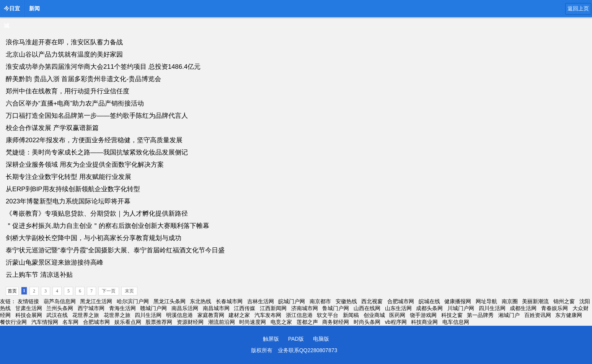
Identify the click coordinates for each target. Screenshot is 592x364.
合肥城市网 (401, 301)
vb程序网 (396, 322)
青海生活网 (122, 308)
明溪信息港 (179, 315)
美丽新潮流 (535, 301)
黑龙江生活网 (96, 301)
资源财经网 (190, 322)
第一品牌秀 (480, 315)
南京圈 (510, 301)
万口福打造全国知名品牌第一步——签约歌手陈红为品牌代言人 (97, 116)
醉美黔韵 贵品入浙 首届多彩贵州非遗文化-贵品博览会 (83, 79)
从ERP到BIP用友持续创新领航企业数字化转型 (73, 189)
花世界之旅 (86, 315)
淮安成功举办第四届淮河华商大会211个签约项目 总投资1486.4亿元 (103, 67)
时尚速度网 (253, 322)
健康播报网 (458, 301)
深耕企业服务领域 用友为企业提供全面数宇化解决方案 (85, 165)
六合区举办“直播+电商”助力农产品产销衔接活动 (75, 103)
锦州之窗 (564, 301)
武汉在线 (57, 315)
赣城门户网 (153, 308)
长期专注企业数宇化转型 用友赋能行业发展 (68, 177)
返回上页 (578, 8)
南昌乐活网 (185, 308)
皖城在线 (429, 301)
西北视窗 (372, 301)
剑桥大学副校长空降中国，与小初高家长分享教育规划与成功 (94, 238)
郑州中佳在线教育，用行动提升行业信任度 (68, 91)
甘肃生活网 (29, 308)
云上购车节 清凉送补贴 (39, 275)
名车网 (70, 322)
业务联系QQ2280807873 (308, 350)
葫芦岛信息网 (60, 301)
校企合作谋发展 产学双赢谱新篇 (52, 128)
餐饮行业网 (13, 322)
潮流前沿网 (222, 322)
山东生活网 (398, 308)
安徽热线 (346, 301)
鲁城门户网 (336, 308)
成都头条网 (429, 308)
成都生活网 (523, 308)
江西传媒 (245, 308)
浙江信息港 (299, 315)
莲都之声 (307, 322)
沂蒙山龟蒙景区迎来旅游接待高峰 (55, 262)
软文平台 (328, 315)
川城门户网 (461, 308)
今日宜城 (12, 11)
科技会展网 (29, 315)
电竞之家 (281, 322)
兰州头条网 (60, 308)
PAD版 (296, 339)
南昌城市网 (216, 308)
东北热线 (201, 301)
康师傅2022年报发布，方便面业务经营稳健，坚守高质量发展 (94, 140)
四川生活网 (492, 308)
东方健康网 (569, 315)
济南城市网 (305, 308)
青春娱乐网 (554, 308)
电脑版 (321, 339)
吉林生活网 (261, 301)
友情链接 (28, 301)
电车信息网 (456, 322)
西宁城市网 (91, 308)
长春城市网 (229, 301)
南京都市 (320, 301)
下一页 (109, 291)
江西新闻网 (273, 308)
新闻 (34, 8)
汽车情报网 (45, 322)
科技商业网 (424, 322)
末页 (129, 291)
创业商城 (374, 315)
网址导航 (486, 301)
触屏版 (271, 339)
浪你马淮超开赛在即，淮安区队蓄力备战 (64, 42)
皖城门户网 (292, 301)
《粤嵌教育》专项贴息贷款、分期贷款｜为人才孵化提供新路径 (97, 214)
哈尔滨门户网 (133, 301)
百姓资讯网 (538, 315)
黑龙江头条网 (170, 301)
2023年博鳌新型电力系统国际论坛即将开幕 (68, 201)
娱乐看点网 (128, 322)
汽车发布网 (268, 315)
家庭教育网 (211, 315)
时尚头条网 (367, 322)
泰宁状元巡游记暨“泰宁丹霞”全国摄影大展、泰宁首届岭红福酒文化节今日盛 (115, 250)
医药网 (397, 315)
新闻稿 (351, 315)
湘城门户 (509, 315)
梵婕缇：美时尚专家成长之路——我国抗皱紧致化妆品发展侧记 (97, 152)
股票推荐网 (159, 322)
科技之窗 (452, 315)
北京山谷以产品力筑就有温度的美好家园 (64, 54)
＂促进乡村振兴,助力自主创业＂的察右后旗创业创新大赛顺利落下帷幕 (108, 226)
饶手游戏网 (423, 315)
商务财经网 (336, 322)
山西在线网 (367, 308)
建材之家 (239, 315)
